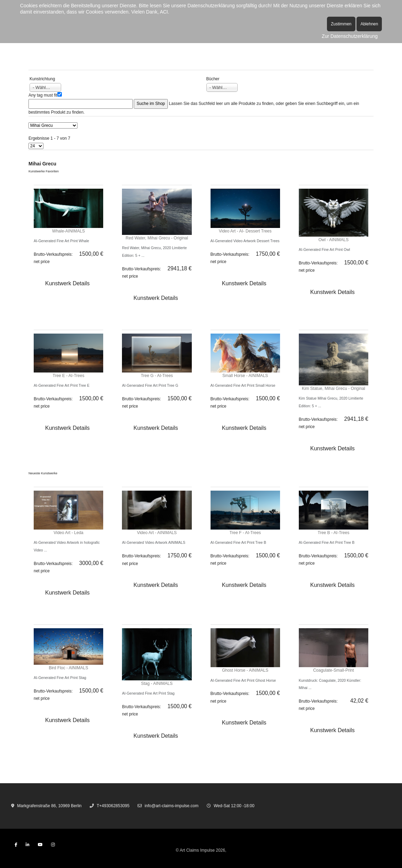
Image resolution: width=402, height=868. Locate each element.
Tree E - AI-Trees (69, 376)
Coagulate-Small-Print (333, 670)
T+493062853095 (113, 806)
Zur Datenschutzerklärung (350, 36)
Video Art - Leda (68, 533)
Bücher (213, 79)
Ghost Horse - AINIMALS (245, 670)
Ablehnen (369, 24)
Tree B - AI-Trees (333, 533)
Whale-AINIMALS (68, 231)
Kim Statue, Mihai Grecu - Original (334, 388)
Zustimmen (341, 24)
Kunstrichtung (42, 79)
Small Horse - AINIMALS (245, 376)
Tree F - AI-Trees (245, 533)
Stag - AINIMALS (157, 683)
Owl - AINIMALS (334, 240)
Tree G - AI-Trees (157, 376)
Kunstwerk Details (67, 283)
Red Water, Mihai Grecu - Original (157, 238)
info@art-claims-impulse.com (171, 806)
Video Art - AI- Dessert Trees (245, 231)
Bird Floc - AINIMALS (68, 668)
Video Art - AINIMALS (157, 533)
